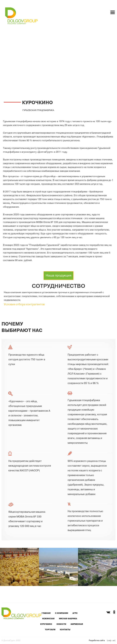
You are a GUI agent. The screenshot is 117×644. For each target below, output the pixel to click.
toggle (106, 65)
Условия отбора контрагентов (24, 305)
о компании (62, 613)
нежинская (48, 619)
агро (75, 613)
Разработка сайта (102, 640)
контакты (65, 630)
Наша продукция (58, 276)
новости (61, 624)
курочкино (46, 624)
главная (46, 613)
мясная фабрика (68, 619)
